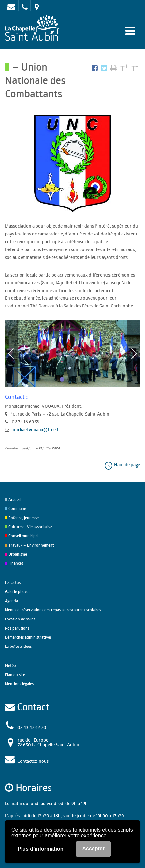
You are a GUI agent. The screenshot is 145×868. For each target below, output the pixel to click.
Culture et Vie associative (30, 527)
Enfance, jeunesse (24, 518)
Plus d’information (40, 849)
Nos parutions (17, 628)
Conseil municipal (23, 536)
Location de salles (20, 619)
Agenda (11, 601)
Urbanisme (18, 554)
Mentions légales (19, 684)
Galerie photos (18, 592)
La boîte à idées (18, 646)
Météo (10, 666)
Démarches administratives (28, 637)
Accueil (14, 499)
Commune (17, 509)
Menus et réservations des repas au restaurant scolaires (53, 610)
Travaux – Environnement (31, 545)
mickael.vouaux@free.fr (36, 429)
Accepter (93, 849)
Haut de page (122, 465)
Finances (16, 563)
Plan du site (15, 675)
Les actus (13, 583)
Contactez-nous (33, 761)
